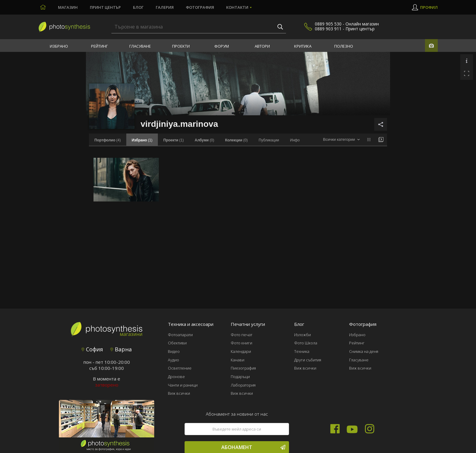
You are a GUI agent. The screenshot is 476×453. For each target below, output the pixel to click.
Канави (238, 360)
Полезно (344, 46)
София (92, 349)
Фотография (200, 7)
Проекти (181, 46)
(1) (173, 140)
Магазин (68, 7)
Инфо (295, 140)
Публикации (269, 140)
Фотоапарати (180, 335)
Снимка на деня (364, 351)
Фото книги (241, 343)
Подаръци (240, 377)
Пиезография (243, 368)
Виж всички (179, 393)
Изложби (303, 335)
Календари (241, 351)
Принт (105, 7)
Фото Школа (306, 343)
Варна (121, 349)
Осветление (180, 368)
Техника (302, 351)
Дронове (176, 377)
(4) (108, 140)
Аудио (173, 360)
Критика (303, 46)
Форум (222, 46)
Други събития (308, 360)
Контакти (237, 7)
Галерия (165, 7)
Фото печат (241, 335)
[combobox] (341, 140)
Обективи (177, 343)
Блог (138, 7)
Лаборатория (243, 385)
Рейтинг (99, 46)
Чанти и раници (183, 385)
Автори (262, 46)
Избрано (59, 46)
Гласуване (140, 46)
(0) (204, 140)
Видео (174, 351)
